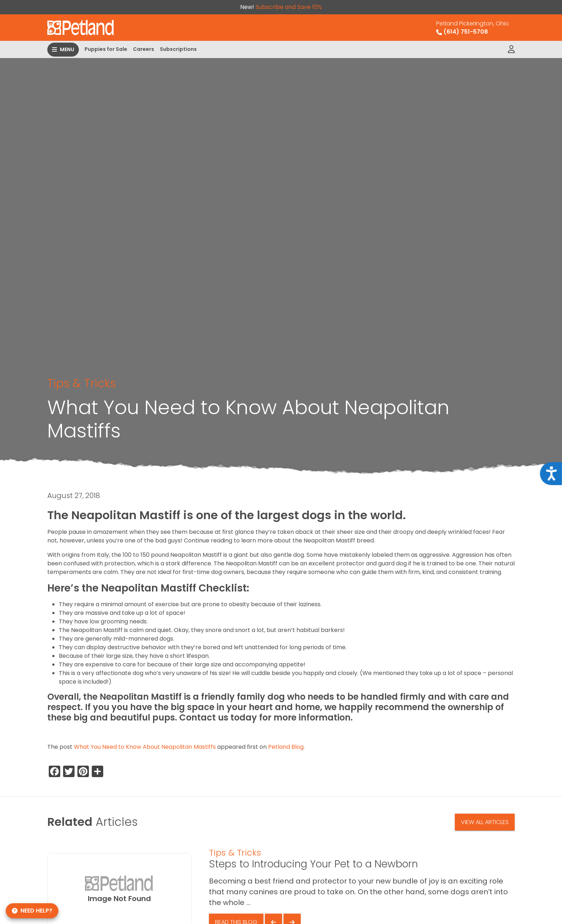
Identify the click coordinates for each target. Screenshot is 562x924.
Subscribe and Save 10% (289, 7)
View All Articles (485, 822)
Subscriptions (178, 49)
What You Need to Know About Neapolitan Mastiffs (145, 747)
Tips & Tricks (82, 383)
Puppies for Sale (106, 49)
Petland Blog (286, 747)
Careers (144, 49)
